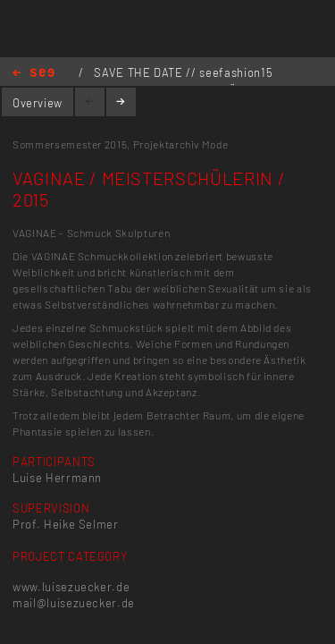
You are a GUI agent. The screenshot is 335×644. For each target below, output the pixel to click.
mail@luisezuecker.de (74, 603)
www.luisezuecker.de (71, 587)
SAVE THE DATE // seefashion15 (183, 72)
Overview (38, 103)
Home (33, 74)
